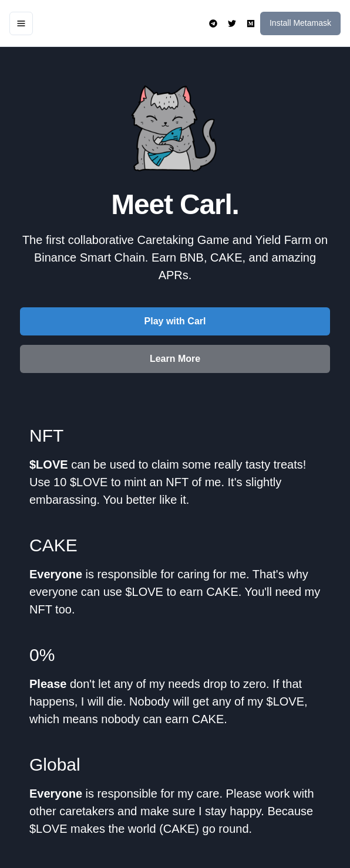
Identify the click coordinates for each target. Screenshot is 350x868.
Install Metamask (300, 23)
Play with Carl (175, 321)
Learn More (175, 359)
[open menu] (21, 23)
